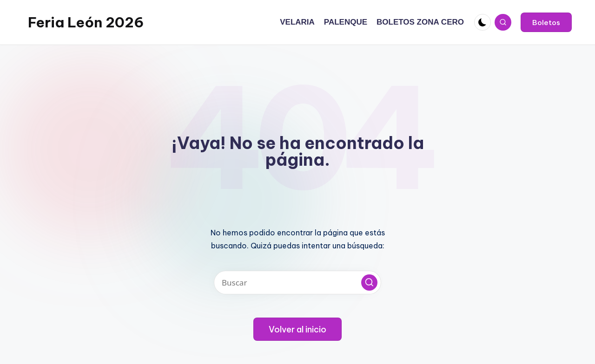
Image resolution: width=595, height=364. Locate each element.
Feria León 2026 (86, 22)
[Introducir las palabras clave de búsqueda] (297, 283)
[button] (546, 22)
